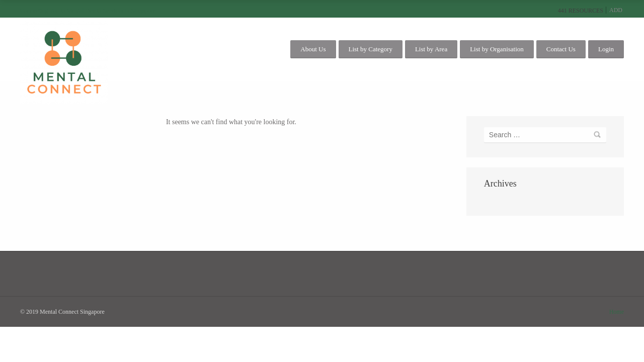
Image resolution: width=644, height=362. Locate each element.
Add (616, 10)
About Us (313, 49)
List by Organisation (497, 49)
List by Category (371, 49)
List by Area (431, 49)
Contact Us (561, 49)
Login (606, 49)
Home (617, 312)
